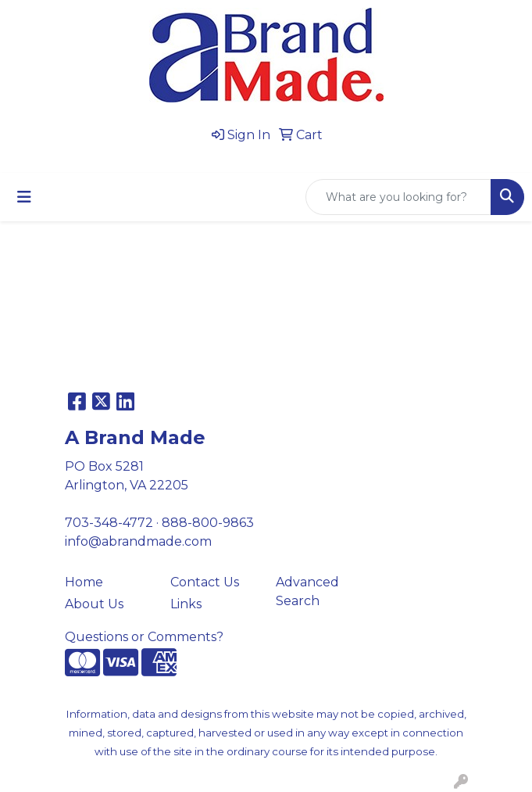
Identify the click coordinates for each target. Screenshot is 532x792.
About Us (94, 604)
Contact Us (205, 582)
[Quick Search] (398, 197)
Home (84, 582)
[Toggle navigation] (24, 197)
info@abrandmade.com (138, 541)
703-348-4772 (109, 523)
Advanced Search (307, 591)
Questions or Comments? (144, 637)
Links (186, 604)
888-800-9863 (208, 523)
